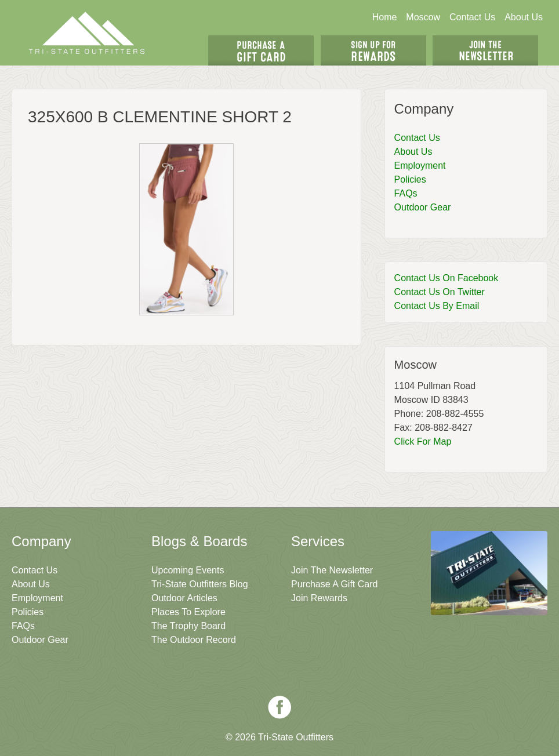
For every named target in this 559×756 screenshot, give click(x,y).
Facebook (279, 707)
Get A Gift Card (261, 50)
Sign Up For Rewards (373, 50)
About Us (524, 17)
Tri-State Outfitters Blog (200, 584)
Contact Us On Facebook (447, 278)
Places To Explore (188, 612)
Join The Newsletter (485, 50)
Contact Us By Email (437, 306)
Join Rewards (319, 598)
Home (385, 17)
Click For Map (423, 441)
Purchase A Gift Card (334, 584)
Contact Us (472, 17)
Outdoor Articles (184, 598)
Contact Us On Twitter (440, 292)
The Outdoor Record (194, 640)
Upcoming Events (188, 570)
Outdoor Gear (423, 207)
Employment (420, 166)
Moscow (423, 17)
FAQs (406, 193)
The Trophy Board (188, 626)
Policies (410, 179)
